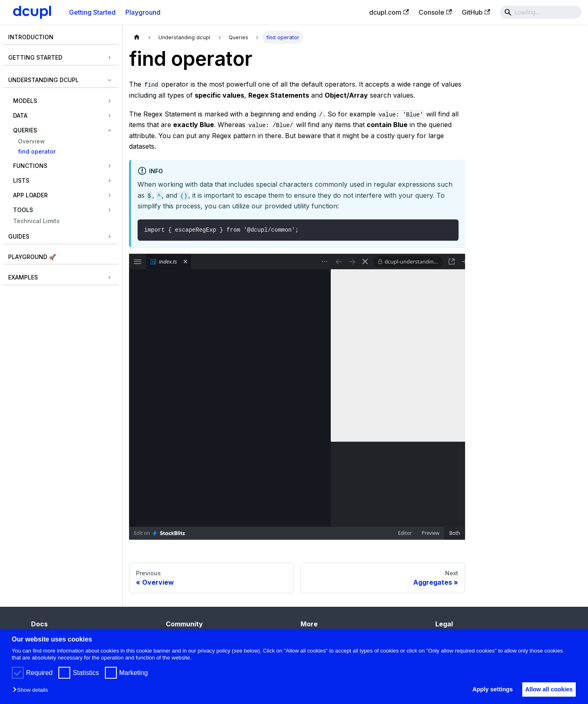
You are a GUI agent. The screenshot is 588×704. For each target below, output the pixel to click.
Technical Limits (36, 221)
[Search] (541, 12)
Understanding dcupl (43, 80)
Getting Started (92, 12)
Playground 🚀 (32, 257)
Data (20, 115)
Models (25, 101)
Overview (31, 141)
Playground (143, 12)
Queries (25, 130)
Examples (23, 277)
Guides (19, 236)
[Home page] (137, 37)
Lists (21, 180)
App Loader (30, 195)
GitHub (476, 12)
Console (435, 12)
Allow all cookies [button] (547, 689)
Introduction (31, 37)
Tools (23, 210)
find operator (37, 151)
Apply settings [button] (487, 689)
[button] (32, 690)
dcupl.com (389, 12)
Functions (30, 166)
